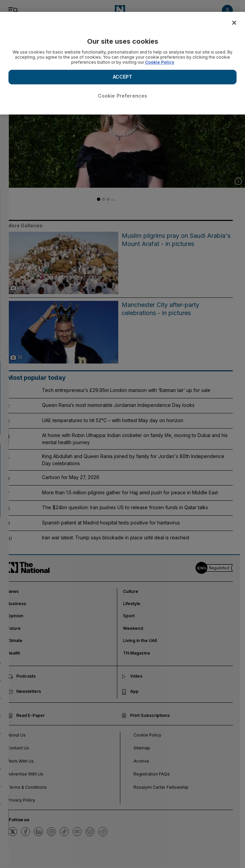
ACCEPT (123, 77)
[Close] (234, 23)
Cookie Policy (160, 62)
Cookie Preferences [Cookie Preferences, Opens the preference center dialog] (123, 96)
